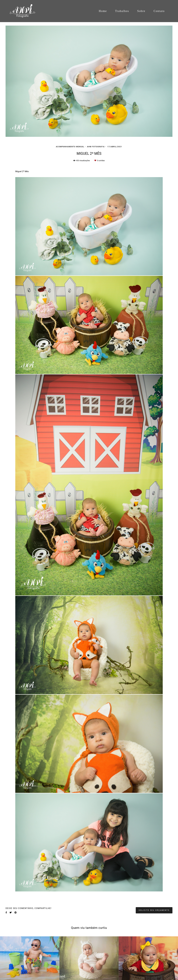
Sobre (141, 11)
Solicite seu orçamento (154, 910)
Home (103, 11)
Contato (159, 11)
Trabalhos (122, 11)
